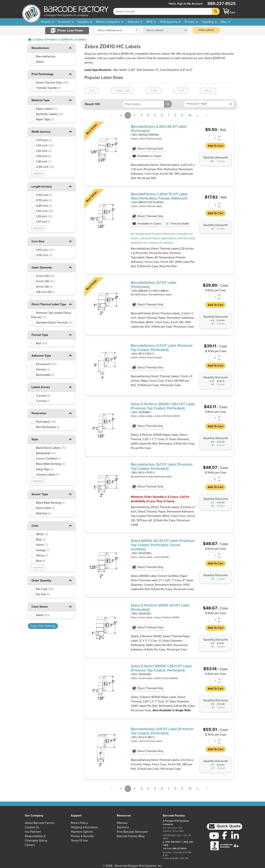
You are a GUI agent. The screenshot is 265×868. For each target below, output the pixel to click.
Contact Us (32, 827)
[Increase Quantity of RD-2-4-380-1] (219, 740)
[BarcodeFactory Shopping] (226, 11)
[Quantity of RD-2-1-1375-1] (213, 479)
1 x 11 (181, 91)
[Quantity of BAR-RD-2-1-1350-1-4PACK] (213, 297)
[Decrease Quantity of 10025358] (219, 557)
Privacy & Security (82, 836)
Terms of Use (79, 841)
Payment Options (82, 832)
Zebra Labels (146, 416)
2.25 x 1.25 (122, 91)
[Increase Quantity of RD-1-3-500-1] (219, 356)
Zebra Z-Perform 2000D (167, 416)
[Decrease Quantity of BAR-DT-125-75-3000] (219, 207)
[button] (70, 48)
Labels (82, 40)
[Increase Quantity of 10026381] (219, 618)
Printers (52, 40)
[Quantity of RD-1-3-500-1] (213, 358)
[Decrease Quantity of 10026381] (219, 622)
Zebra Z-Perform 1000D (167, 618)
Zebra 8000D (162, 557)
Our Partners (33, 832)
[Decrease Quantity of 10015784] (219, 420)
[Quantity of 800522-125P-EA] (213, 138)
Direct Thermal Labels (151, 139)
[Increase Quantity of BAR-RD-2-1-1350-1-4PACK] (219, 295)
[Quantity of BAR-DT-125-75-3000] (213, 205)
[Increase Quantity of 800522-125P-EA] (219, 136)
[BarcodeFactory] (31, 11)
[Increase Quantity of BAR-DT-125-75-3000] (219, 204)
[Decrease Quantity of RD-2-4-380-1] (219, 743)
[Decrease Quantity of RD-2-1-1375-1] (219, 481)
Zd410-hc (67, 40)
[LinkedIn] (235, 836)
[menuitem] (47, 22)
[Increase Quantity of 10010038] (219, 679)
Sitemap (122, 823)
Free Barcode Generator (132, 832)
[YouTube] (214, 836)
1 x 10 (153, 91)
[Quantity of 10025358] (213, 556)
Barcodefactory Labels (160, 295)
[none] (226, 22)
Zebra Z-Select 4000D (166, 678)
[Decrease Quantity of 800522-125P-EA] (219, 140)
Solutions (123, 827)
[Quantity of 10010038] (213, 681)
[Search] (216, 11)
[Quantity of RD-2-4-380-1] (213, 741)
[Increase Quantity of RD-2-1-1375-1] (219, 478)
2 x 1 (92, 91)
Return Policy (79, 823)
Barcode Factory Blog (131, 836)
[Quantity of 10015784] (213, 418)
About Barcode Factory (40, 823)
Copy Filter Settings (43, 626)
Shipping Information (84, 827)
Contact (221, 161)
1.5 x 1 (208, 91)
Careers (30, 845)
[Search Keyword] (163, 11)
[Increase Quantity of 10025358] (219, 554)
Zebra (39, 40)
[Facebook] (225, 835)
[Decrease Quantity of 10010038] (219, 682)
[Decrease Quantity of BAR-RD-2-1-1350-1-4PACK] (219, 299)
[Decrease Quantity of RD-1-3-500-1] (219, 359)
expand (38, 173)
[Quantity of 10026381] (213, 620)
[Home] (30, 40)
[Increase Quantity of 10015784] (219, 417)
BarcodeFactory (139, 295)
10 (190, 115)
